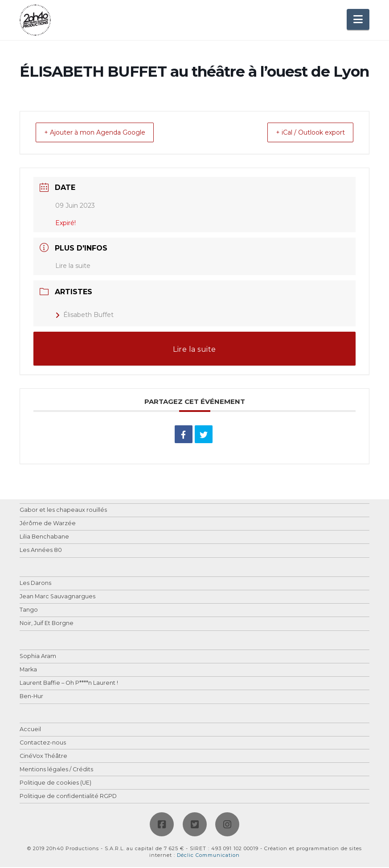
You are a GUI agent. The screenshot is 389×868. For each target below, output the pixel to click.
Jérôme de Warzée (48, 525)
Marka (28, 671)
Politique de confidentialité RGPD (68, 797)
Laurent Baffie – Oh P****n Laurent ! (69, 684)
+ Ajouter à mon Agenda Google (103, 133)
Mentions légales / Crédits (56, 771)
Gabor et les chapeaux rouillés (63, 511)
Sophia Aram (38, 657)
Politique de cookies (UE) (55, 784)
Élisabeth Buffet (84, 316)
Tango (29, 611)
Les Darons (35, 584)
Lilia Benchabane (44, 538)
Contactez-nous (43, 744)
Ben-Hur (31, 697)
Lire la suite (73, 267)
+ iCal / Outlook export (303, 133)
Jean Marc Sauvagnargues (57, 598)
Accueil (30, 730)
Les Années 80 (41, 551)
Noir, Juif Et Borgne (47, 624)
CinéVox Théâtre (43, 757)
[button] (358, 19)
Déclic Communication (208, 856)
